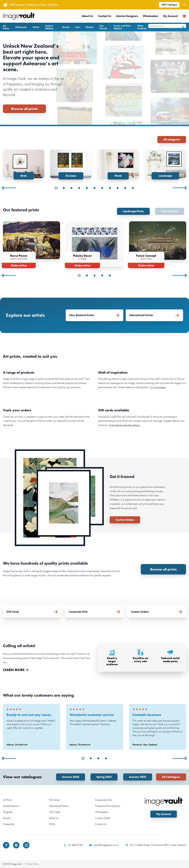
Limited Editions (49, 27)
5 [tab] (87, 188)
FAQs (52, 824)
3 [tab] (71, 188)
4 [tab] (79, 188)
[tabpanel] (24, 165)
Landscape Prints (133, 211)
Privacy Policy (32, 864)
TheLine (90, 27)
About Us (87, 16)
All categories (172, 139)
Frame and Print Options (122, 27)
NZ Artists (54, 800)
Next (180, 188)
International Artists (59, 806)
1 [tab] (56, 188)
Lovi (78, 27)
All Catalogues (171, 777)
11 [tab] (133, 188)
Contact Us (105, 16)
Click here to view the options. (125, 425)
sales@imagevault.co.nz (104, 845)
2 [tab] (64, 188)
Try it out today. (158, 387)
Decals (66, 27)
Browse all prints (24, 109)
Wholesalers (151, 16)
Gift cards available (114, 410)
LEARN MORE (16, 670)
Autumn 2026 (71, 777)
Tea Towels (103, 27)
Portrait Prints (170, 211)
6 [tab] (94, 188)
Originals (8, 812)
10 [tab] (125, 188)
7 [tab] (102, 188)
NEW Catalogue (169, 5)
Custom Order (103, 818)
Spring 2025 (104, 777)
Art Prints (6, 27)
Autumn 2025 (138, 777)
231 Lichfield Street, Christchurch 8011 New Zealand (156, 845)
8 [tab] (110, 188)
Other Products (142, 27)
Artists (36, 27)
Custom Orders (125, 520)
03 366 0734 (73, 845)
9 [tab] (118, 188)
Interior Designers (127, 16)
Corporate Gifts (104, 800)
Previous (9, 188)
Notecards (21, 27)
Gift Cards (55, 812)
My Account (170, 16)
